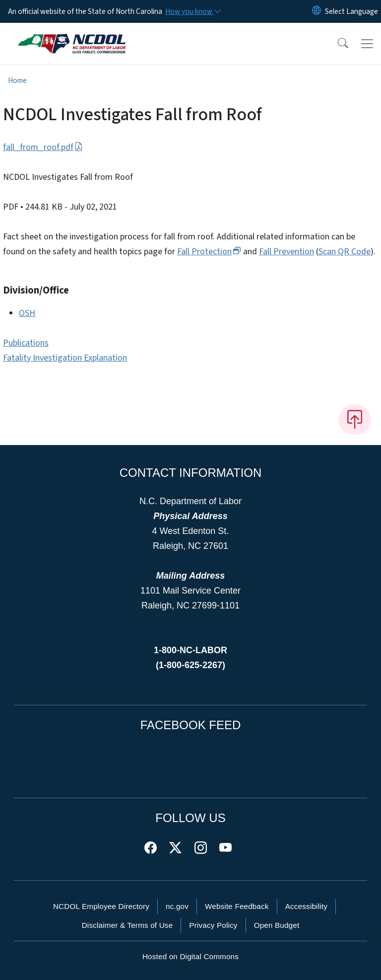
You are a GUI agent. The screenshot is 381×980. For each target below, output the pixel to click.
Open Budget (277, 925)
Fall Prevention (286, 252)
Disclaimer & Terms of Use (127, 925)
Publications (26, 343)
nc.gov (177, 906)
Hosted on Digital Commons (190, 956)
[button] (336, 44)
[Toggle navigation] (367, 44)
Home (17, 80)
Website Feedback (237, 906)
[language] (351, 11)
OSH (27, 313)
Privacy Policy (213, 925)
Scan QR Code (345, 252)
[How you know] (192, 11)
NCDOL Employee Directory (101, 906)
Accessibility (306, 906)
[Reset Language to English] (317, 11)
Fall (209, 252)
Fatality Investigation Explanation (65, 358)
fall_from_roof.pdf (43, 147)
